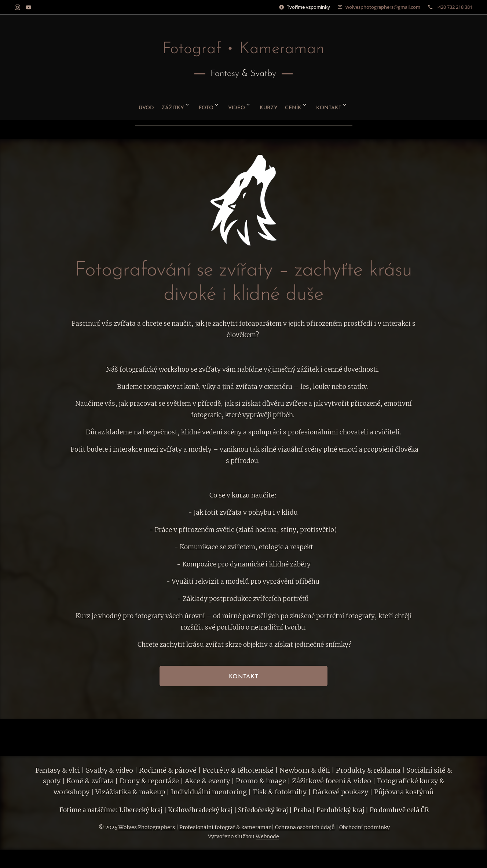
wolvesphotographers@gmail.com (383, 7)
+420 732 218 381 (454, 7)
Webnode (267, 836)
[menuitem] (125, 105)
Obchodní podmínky (365, 827)
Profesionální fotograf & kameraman (226, 827)
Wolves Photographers (147, 827)
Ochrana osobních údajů (305, 827)
